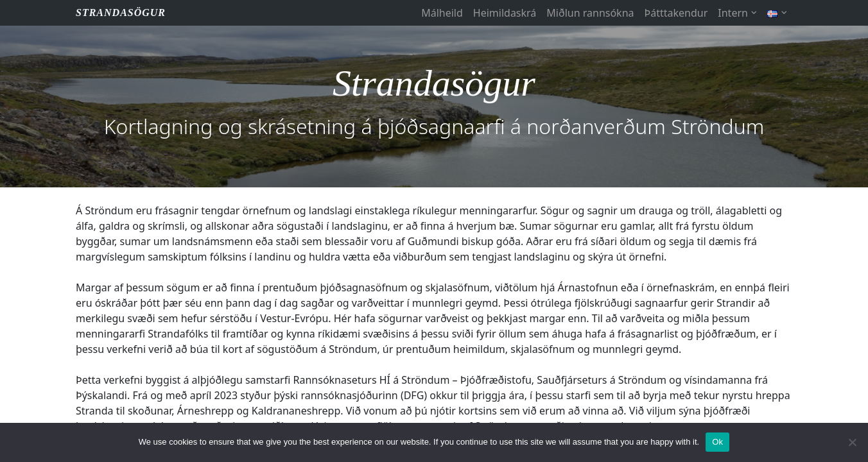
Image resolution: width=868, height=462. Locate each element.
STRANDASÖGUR (121, 13)
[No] (852, 442)
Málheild (442, 13)
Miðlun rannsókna (590, 13)
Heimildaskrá (505, 13)
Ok (717, 442)
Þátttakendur (676, 13)
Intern (733, 13)
